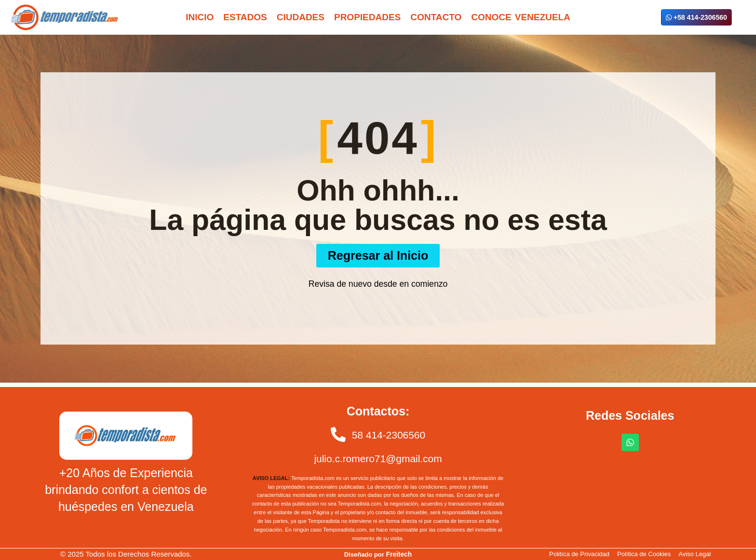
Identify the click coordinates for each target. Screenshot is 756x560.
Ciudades (301, 17)
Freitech (399, 554)
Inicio (200, 17)
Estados (245, 17)
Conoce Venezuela (521, 17)
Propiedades (367, 17)
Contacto (436, 17)
